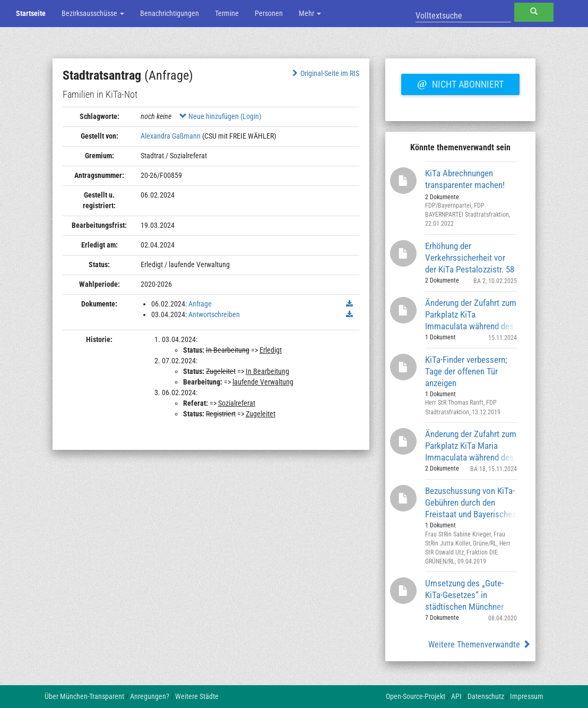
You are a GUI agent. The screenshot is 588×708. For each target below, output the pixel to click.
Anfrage (200, 304)
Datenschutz (486, 696)
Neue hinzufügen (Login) (220, 116)
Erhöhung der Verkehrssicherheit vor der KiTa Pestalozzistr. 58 (470, 257)
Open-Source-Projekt (416, 696)
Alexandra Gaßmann (171, 136)
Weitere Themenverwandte (479, 645)
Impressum (527, 696)
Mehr (310, 13)
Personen (269, 13)
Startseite (31, 13)
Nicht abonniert (460, 83)
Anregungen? (150, 696)
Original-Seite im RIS (325, 73)
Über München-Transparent (84, 696)
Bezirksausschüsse (93, 13)
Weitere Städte (197, 696)
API (456, 696)
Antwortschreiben (214, 314)
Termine (227, 13)
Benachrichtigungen (170, 13)
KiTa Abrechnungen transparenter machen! (465, 179)
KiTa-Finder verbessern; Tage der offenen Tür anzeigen (466, 371)
